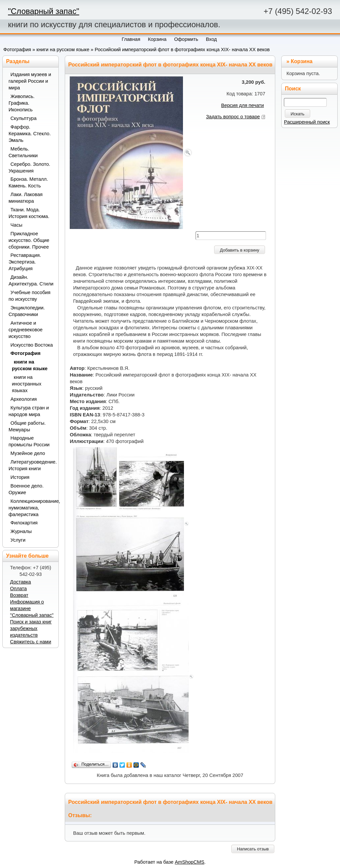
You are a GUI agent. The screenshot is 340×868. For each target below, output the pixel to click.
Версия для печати (243, 105)
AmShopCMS (190, 862)
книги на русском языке (63, 50)
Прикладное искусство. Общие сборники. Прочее (29, 240)
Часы (17, 225)
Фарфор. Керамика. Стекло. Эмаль (30, 134)
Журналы (21, 531)
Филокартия (24, 523)
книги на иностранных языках (27, 384)
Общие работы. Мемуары (27, 426)
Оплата (18, 589)
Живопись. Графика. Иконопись (22, 103)
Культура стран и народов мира (29, 411)
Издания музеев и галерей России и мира (30, 81)
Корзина (302, 61)
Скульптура (24, 118)
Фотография (17, 50)
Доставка (20, 582)
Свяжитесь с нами (31, 642)
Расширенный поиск (307, 122)
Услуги (18, 540)
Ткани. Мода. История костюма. (29, 213)
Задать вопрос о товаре (233, 117)
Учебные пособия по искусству (30, 296)
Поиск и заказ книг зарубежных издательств (31, 628)
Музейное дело (28, 453)
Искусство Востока (32, 345)
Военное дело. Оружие (26, 489)
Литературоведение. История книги (31, 465)
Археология (24, 399)
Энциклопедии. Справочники (27, 311)
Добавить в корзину (240, 250)
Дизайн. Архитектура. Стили (31, 280)
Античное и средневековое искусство (26, 330)
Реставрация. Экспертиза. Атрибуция (25, 262)
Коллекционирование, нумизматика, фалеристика (31, 508)
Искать (297, 114)
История (20, 477)
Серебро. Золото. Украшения (30, 167)
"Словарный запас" (43, 11)
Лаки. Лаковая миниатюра (26, 198)
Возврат (19, 595)
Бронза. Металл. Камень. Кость (28, 182)
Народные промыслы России (29, 441)
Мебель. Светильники (23, 152)
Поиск (293, 89)
